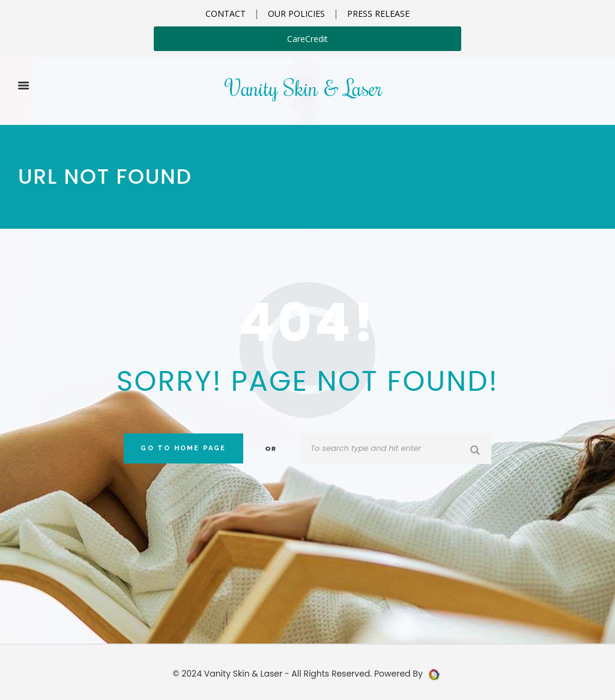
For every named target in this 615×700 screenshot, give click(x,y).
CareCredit (307, 39)
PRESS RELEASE (378, 14)
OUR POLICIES (296, 14)
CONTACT (226, 14)
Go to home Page (183, 448)
